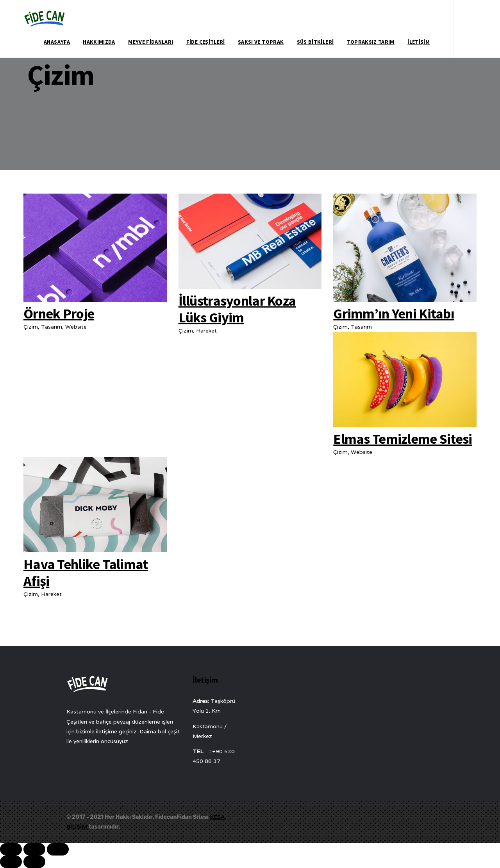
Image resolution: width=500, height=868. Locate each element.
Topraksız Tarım (371, 42)
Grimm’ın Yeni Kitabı (394, 314)
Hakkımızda (99, 42)
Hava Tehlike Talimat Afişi (86, 573)
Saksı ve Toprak (261, 42)
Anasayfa (57, 42)
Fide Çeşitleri (206, 42)
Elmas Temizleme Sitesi (403, 439)
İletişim (419, 42)
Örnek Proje (59, 314)
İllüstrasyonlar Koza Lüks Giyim (237, 309)
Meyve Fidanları (151, 42)
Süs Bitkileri (315, 42)
